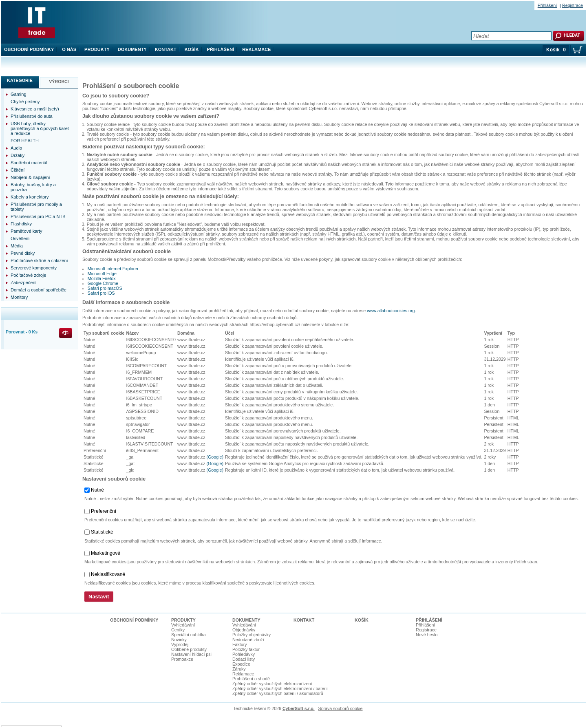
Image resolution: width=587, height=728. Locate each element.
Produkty (97, 49)
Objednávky (244, 630)
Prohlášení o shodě (251, 679)
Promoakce (182, 659)
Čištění (18, 170)
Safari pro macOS (105, 288)
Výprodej (180, 644)
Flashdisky (21, 224)
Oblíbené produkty (189, 649)
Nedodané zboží (248, 640)
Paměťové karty (26, 231)
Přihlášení (221, 49)
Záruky (239, 669)
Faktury (240, 644)
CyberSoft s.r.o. (299, 708)
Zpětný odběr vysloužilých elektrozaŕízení (272, 684)
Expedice (241, 664)
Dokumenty (132, 49)
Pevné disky (23, 253)
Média (17, 246)
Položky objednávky (252, 635)
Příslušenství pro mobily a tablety (36, 207)
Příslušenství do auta (32, 116)
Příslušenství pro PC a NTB (38, 216)
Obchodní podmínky (29, 49)
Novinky (179, 640)
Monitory (19, 297)
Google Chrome (103, 283)
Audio (16, 148)
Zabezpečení (24, 282)
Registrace (573, 5)
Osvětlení (20, 238)
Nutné (97, 490)
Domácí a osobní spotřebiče (39, 290)
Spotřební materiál (29, 163)
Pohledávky (244, 654)
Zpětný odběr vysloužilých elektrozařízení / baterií (280, 688)
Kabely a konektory (30, 197)
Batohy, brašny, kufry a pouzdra (33, 187)
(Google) (215, 457)
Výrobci (59, 82)
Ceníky (178, 630)
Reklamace (256, 49)
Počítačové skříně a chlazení (39, 260)
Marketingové (106, 553)
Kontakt (166, 49)
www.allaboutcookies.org (391, 311)
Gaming (19, 94)
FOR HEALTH (25, 141)
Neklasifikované (108, 574)
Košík (192, 49)
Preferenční (104, 511)
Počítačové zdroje (28, 275)
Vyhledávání (183, 625)
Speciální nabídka (189, 635)
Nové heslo (427, 635)
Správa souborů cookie (341, 708)
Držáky (18, 155)
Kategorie (20, 80)
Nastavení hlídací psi (191, 654)
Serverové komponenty (34, 268)
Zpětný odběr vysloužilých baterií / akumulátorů (278, 693)
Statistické (102, 532)
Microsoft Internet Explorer (113, 269)
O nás (69, 49)
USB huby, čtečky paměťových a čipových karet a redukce (40, 128)
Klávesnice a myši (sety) (35, 109)
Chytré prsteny (25, 101)
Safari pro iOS (101, 293)
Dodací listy (244, 659)
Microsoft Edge (102, 274)
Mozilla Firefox (102, 278)
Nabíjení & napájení (30, 177)
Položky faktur (246, 649)
